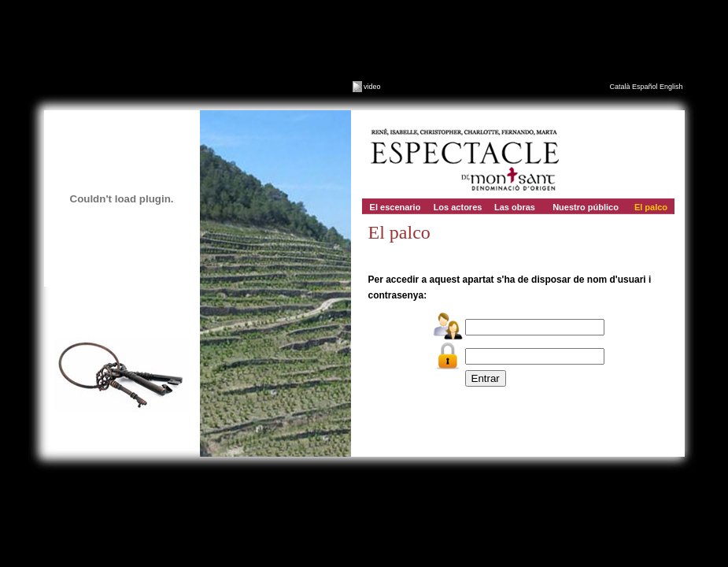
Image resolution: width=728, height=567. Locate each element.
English (671, 87)
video (367, 87)
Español (645, 87)
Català (619, 87)
